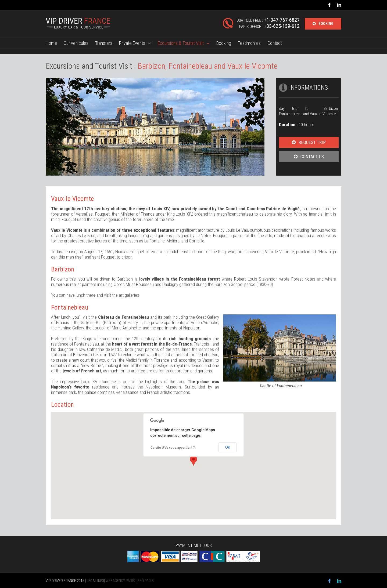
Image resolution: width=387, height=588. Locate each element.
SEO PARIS (146, 581)
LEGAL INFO (95, 581)
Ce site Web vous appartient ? (173, 448)
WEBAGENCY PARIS (120, 581)
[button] (193, 461)
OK (228, 447)
